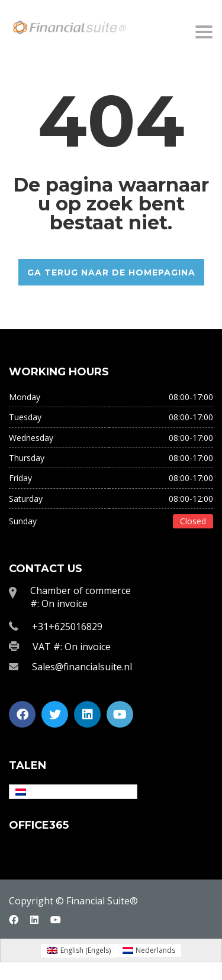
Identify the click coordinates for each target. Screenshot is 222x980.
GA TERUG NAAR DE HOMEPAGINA (111, 272)
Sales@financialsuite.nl (82, 667)
